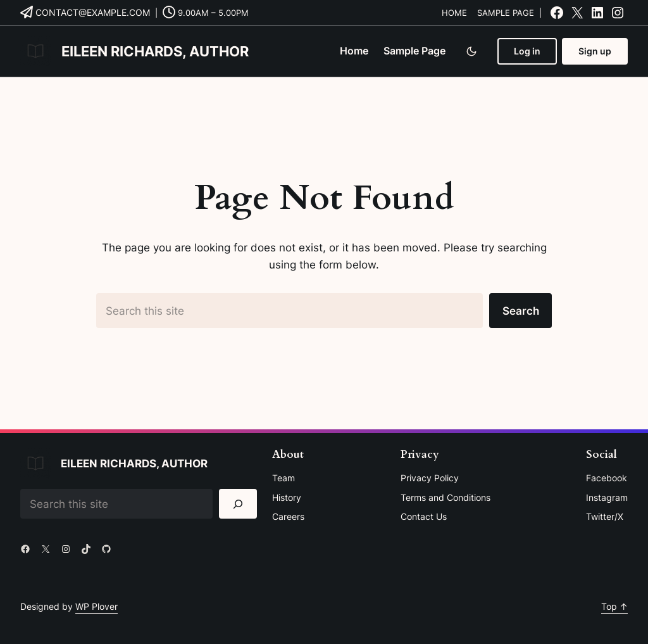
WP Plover (97, 606)
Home (454, 13)
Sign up (595, 51)
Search (521, 311)
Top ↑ (614, 606)
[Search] (238, 504)
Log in (527, 51)
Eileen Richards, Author (155, 51)
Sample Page (506, 13)
